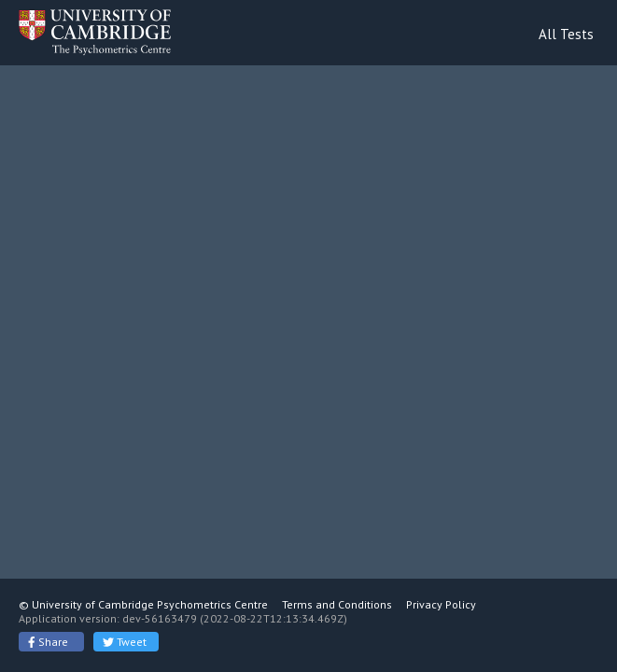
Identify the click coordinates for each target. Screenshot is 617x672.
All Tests (566, 34)
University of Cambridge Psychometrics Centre (150, 604)
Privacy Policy (441, 604)
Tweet (125, 642)
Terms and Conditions (337, 604)
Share (48, 642)
